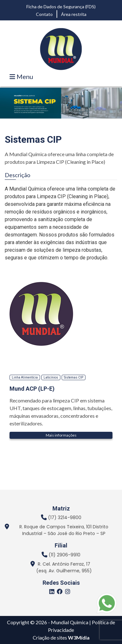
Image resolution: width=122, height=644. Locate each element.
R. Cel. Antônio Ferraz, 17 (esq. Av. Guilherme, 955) (64, 567)
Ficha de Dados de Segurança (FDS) (61, 7)
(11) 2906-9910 (64, 555)
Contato (44, 14)
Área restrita (74, 14)
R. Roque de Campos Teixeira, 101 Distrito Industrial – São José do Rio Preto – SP (64, 530)
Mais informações (61, 435)
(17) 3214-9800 (65, 517)
